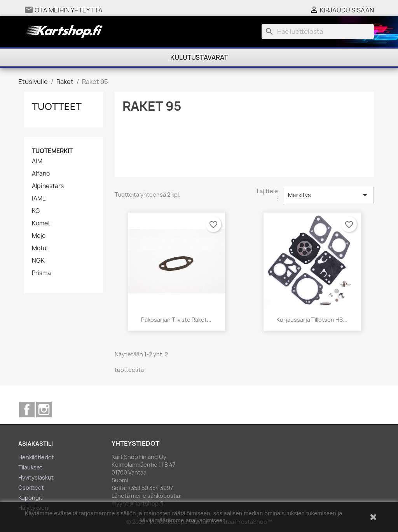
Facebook (27, 410)
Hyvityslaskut (36, 477)
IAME (39, 199)
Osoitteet (31, 488)
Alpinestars (48, 186)
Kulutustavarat (199, 58)
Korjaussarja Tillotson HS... (312, 320)
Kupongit (30, 498)
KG (36, 211)
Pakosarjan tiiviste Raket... (176, 320)
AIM (37, 161)
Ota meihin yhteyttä (69, 10)
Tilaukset (30, 467)
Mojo (39, 236)
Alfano (41, 174)
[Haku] (318, 31)
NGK (38, 261)
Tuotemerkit (52, 151)
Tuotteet (57, 106)
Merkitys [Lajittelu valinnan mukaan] (329, 195)
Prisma (41, 273)
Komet (41, 223)
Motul (40, 248)
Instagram (44, 410)
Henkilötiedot (36, 457)
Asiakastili (36, 444)
